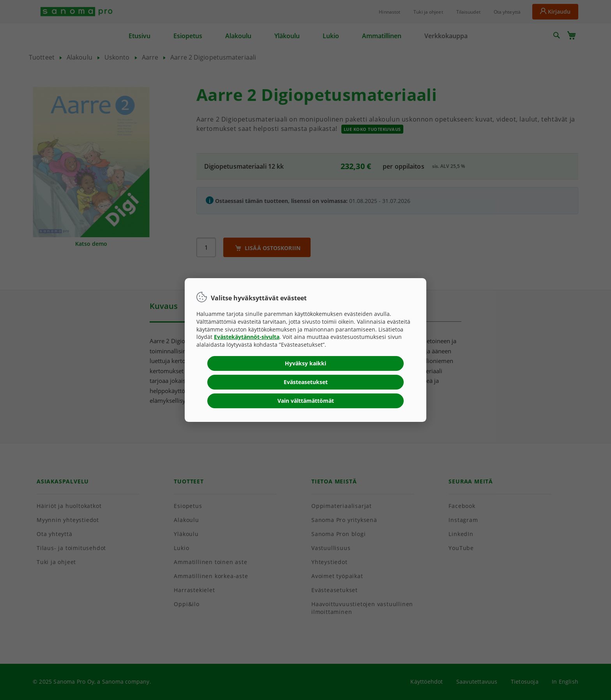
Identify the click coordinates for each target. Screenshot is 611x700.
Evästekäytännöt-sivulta (247, 337)
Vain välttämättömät (306, 401)
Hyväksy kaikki (305, 363)
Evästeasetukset (306, 382)
